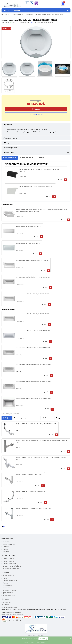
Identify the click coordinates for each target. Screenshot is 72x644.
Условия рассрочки (9, 564)
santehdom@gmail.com (9, 607)
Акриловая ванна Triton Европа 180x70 (28, 243)
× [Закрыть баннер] (70, 639)
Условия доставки (8, 559)
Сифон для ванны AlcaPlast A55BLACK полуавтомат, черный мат (36, 424)
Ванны (4, 578)
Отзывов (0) (42, 158)
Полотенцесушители (9, 590)
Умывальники (7, 585)
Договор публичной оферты (11, 566)
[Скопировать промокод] (43, 639)
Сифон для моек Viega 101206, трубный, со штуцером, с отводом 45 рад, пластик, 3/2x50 (41, 459)
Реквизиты (6, 552)
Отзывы (5, 549)
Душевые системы (8, 595)
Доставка (8, 125)
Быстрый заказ (36, 115)
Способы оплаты (10, 138)
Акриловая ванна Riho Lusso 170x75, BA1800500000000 (33, 331)
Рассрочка (8, 143)
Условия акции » (41, 642)
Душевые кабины (8, 576)
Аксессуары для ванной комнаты (26, 418)
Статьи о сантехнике (9, 544)
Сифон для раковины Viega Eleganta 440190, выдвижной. (34, 508)
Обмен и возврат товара (10, 568)
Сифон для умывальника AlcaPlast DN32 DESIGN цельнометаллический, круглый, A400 (42, 442)
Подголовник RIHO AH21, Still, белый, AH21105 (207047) (36, 186)
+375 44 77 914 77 (7, 602)
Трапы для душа (7, 593)
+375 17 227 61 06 (7, 605)
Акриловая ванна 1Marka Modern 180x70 (29, 226)
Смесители (47, 418)
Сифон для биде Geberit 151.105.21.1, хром (29, 474)
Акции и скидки (9, 152)
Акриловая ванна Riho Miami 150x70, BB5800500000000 (33, 277)
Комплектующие (10, 158)
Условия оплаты (8, 561)
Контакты (5, 547)
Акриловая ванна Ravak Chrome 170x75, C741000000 (32, 260)
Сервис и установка (11, 148)
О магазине (6, 542)
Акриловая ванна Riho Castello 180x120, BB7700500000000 (34, 399)
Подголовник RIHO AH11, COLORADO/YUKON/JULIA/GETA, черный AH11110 (39, 170)
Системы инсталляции (10, 581)
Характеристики (26, 158)
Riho (4, 526)
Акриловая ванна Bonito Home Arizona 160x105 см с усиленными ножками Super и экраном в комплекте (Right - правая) (42, 210)
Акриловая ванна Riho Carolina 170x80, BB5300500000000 (34, 365)
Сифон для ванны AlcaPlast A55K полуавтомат (31, 491)
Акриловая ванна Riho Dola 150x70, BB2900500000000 (33, 294)
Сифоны (7, 418)
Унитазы (5, 583)
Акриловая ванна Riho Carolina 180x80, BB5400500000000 (34, 382)
